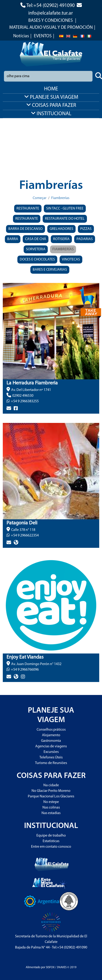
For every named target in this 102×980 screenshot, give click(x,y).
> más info (11, 416)
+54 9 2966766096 (25, 670)
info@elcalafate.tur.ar (51, 13)
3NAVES (62, 967)
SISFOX (50, 967)
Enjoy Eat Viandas (25, 657)
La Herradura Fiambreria (32, 383)
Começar (40, 198)
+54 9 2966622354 (25, 536)
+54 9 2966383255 (25, 401)
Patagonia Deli (22, 523)
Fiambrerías (60, 198)
